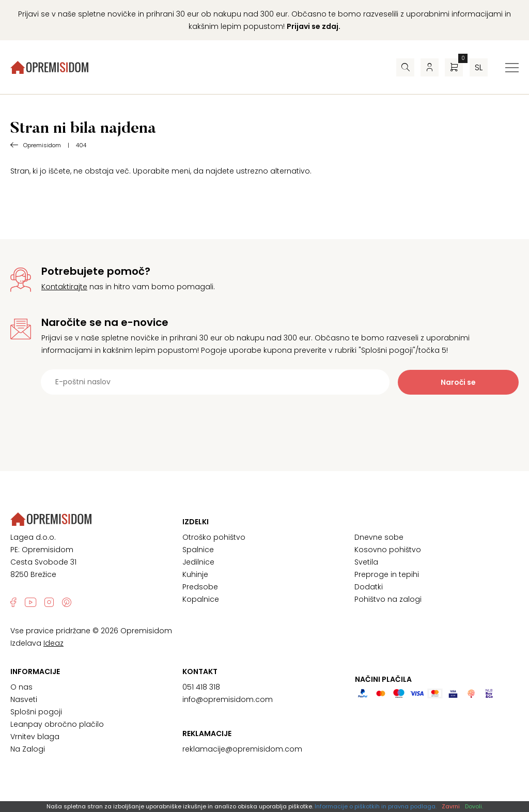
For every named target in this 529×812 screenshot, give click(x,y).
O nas (21, 687)
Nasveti (24, 699)
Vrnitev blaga (35, 737)
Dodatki (369, 587)
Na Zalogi (28, 749)
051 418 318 (201, 687)
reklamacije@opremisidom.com (242, 749)
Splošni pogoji (36, 712)
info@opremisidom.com (228, 699)
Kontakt (200, 672)
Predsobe (200, 587)
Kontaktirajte (64, 287)
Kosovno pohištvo (388, 550)
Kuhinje (195, 574)
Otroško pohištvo (214, 537)
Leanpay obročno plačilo (57, 724)
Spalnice (198, 550)
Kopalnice (201, 599)
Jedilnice (198, 562)
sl (479, 67)
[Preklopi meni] (512, 68)
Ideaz (53, 643)
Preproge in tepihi (387, 574)
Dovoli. (474, 806)
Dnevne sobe (379, 537)
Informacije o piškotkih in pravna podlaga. (376, 806)
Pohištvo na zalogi (388, 599)
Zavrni (451, 806)
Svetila (366, 562)
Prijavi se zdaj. (314, 26)
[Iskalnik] (405, 67)
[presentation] (264, 420)
